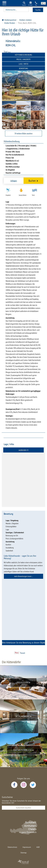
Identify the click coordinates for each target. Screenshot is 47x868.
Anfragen (14, 181)
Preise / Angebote (23, 59)
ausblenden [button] (23, 450)
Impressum (27, 847)
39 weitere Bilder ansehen (23, 133)
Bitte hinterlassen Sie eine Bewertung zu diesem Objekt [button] (23, 643)
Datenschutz (12, 847)
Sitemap (23, 853)
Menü (4, 5)
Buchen (33, 181)
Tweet (22, 653)
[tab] (23, 450)
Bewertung (24, 68)
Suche (38, 10)
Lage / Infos (23, 64)
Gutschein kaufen (23, 808)
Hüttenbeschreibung (23, 55)
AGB (38, 847)
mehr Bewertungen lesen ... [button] (24, 576)
